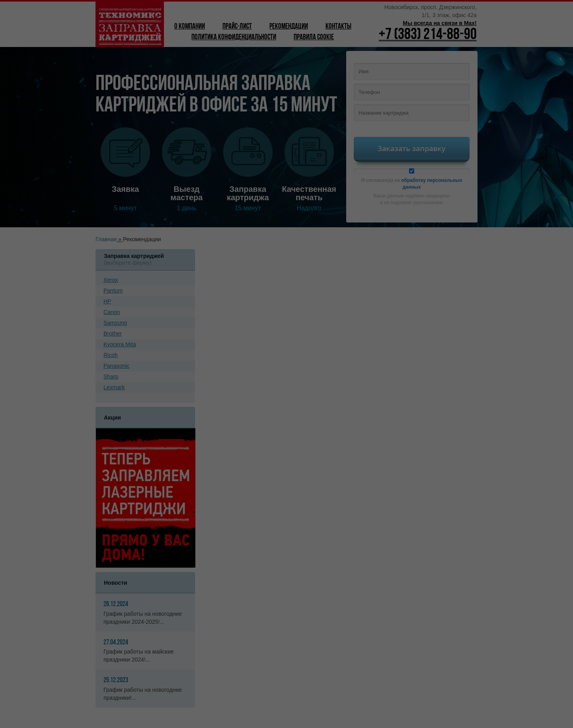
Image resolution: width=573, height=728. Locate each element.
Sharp (111, 377)
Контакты (338, 27)
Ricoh (111, 355)
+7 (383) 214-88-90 (428, 35)
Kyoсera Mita (120, 344)
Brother (113, 334)
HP (107, 301)
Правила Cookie (314, 38)
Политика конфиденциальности (234, 38)
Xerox (111, 280)
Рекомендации (289, 27)
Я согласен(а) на (412, 179)
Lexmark (114, 387)
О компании (190, 27)
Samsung (115, 323)
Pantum (113, 291)
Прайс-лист (237, 27)
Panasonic (116, 366)
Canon (112, 312)
